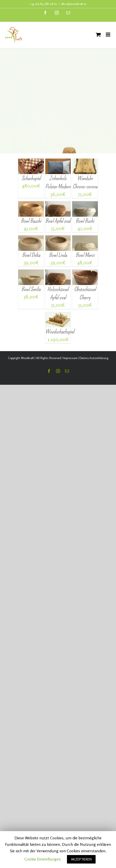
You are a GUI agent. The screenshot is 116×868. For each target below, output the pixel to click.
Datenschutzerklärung (94, 358)
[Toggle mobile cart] (98, 35)
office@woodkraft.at (74, 4)
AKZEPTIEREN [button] (81, 859)
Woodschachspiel (60, 332)
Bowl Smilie (31, 289)
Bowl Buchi (85, 221)
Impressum (70, 358)
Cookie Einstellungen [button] (43, 859)
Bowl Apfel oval (58, 221)
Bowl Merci (85, 255)
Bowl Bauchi (31, 221)
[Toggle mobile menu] (108, 35)
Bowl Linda (58, 255)
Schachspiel (31, 178)
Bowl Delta (31, 255)
